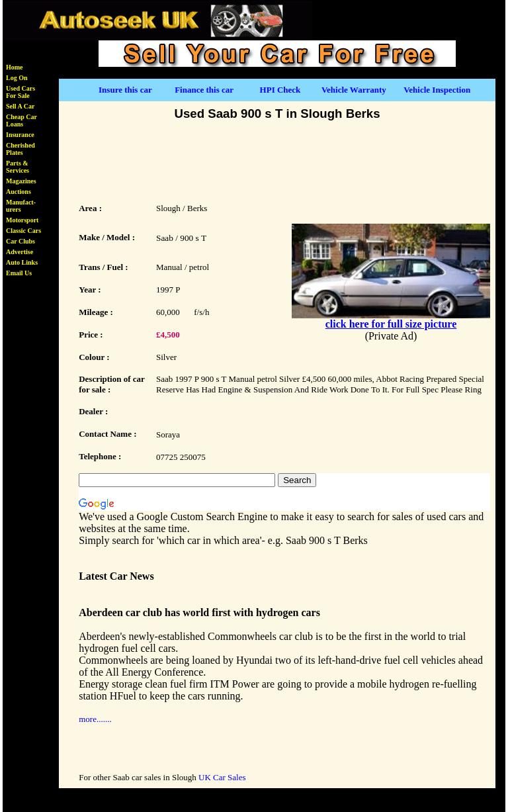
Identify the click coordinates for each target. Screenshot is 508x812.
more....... (95, 719)
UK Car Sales (222, 777)
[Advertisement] (277, 160)
